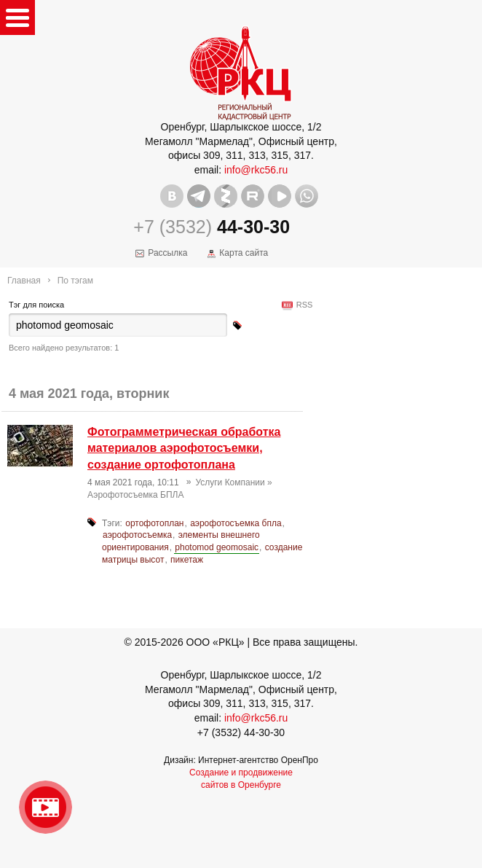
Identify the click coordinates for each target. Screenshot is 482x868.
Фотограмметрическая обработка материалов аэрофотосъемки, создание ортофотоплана (184, 448)
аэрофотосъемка (137, 535)
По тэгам (75, 281)
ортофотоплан (154, 523)
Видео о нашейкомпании (46, 807)
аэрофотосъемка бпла (236, 523)
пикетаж (187, 560)
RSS (303, 305)
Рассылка (167, 253)
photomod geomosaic (217, 547)
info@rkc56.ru (256, 170)
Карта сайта (244, 253)
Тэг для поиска (36, 305)
